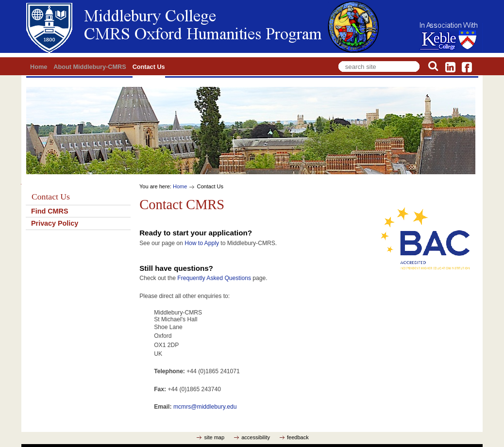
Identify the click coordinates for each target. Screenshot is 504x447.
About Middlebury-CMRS (90, 67)
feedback (298, 437)
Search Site (337, 59)
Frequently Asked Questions (214, 278)
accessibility (256, 437)
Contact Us (149, 67)
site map (214, 437)
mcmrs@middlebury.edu (205, 407)
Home (39, 67)
